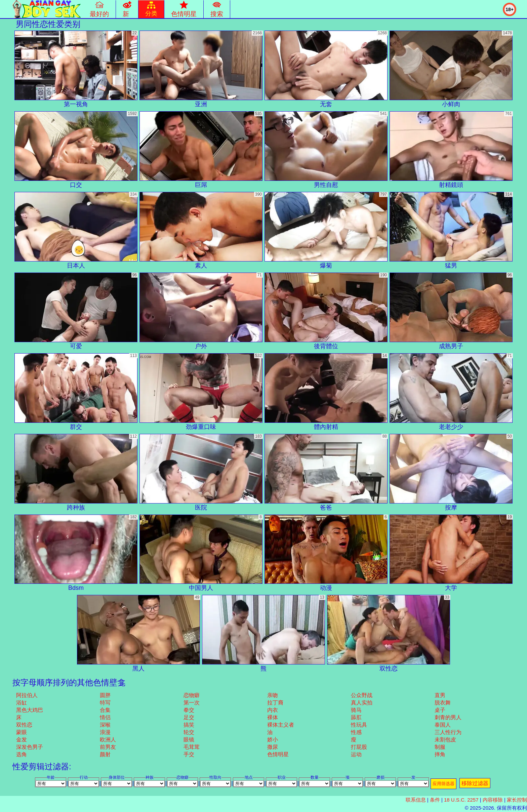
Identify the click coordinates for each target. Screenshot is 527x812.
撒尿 (273, 747)
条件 (435, 800)
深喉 (105, 725)
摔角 (440, 754)
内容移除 (493, 800)
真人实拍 (362, 703)
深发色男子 (30, 747)
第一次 (192, 703)
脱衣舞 (443, 703)
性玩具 (359, 725)
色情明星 (278, 754)
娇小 (273, 740)
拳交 (189, 710)
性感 (356, 732)
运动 (356, 754)
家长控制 (517, 800)
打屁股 (359, 747)
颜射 (105, 754)
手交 (189, 754)
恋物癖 (192, 695)
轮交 (189, 732)
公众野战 (362, 695)
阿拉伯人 (27, 695)
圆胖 (105, 695)
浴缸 (22, 703)
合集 (105, 710)
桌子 (440, 710)
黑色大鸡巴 (30, 710)
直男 (440, 695)
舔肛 (356, 717)
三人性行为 (448, 732)
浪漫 (105, 732)
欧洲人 (108, 740)
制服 (440, 747)
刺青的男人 (448, 717)
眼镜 (189, 740)
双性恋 (24, 725)
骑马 (356, 710)
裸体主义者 (281, 725)
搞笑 (189, 725)
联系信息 (416, 800)
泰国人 (443, 725)
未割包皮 (445, 740)
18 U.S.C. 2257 (461, 800)
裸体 (273, 717)
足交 (189, 717)
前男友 (108, 747)
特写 (105, 703)
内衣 (273, 710)
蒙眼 (22, 732)
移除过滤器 (475, 783)
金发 (22, 740)
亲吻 (273, 695)
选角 (22, 754)
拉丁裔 (275, 703)
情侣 (105, 717)
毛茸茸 (192, 747)
